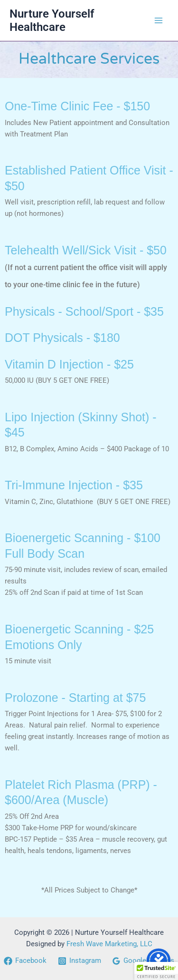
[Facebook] (25, 961)
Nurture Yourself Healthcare (52, 20)
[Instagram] (80, 961)
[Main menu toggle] (159, 20)
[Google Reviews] (143, 961)
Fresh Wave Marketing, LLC (109, 944)
